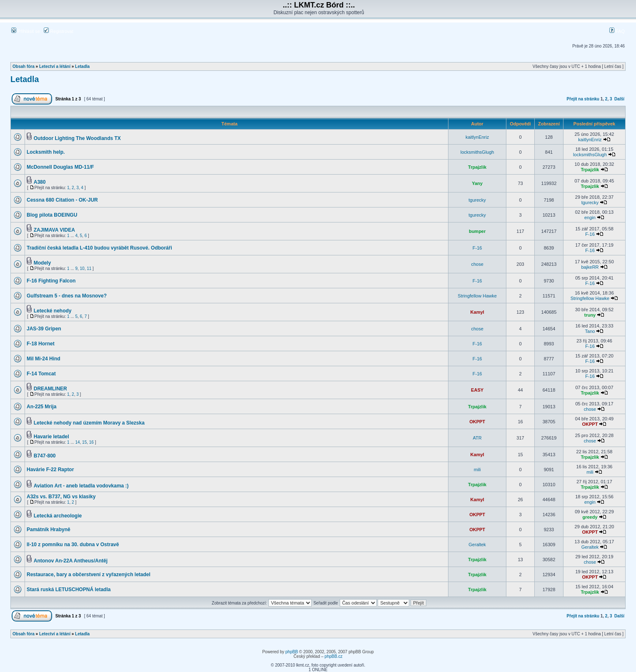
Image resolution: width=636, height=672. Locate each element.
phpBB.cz (334, 656)
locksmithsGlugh (477, 152)
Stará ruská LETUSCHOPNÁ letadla (69, 590)
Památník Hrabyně (49, 530)
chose (477, 264)
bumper (477, 231)
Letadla (82, 66)
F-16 (590, 234)
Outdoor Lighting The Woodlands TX (77, 138)
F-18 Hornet (41, 344)
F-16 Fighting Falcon (51, 281)
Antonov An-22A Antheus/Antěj (71, 561)
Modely (42, 263)
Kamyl (477, 312)
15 (84, 442)
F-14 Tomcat (41, 374)
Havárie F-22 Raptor (50, 470)
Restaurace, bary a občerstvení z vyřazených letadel (89, 575)
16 (91, 442)
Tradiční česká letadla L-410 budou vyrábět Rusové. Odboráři (99, 248)
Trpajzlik (477, 167)
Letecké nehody (53, 311)
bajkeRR (590, 267)
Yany (477, 183)
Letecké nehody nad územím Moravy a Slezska (89, 423)
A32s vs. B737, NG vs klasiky (61, 497)
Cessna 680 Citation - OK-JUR (62, 200)
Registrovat (59, 31)
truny (590, 315)
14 (77, 442)
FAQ (617, 31)
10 (82, 269)
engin (590, 217)
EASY (477, 390)
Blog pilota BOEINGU (52, 215)
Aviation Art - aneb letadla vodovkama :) (81, 486)
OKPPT (477, 422)
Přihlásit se (26, 31)
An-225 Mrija (41, 407)
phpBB (292, 652)
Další (619, 99)
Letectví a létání (55, 66)
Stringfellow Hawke (477, 296)
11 (89, 269)
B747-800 (45, 456)
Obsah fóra (24, 66)
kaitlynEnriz (477, 137)
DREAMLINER (50, 389)
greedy (590, 517)
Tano (590, 331)
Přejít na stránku (583, 99)
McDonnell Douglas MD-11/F (60, 167)
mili (477, 470)
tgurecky (477, 200)
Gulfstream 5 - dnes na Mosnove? (67, 296)
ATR (477, 438)
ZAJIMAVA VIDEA (54, 230)
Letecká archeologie (58, 516)
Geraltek (477, 545)
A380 (40, 182)
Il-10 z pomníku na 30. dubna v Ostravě (73, 545)
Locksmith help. (46, 152)
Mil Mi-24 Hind (44, 359)
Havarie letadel (51, 437)
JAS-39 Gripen (44, 329)
